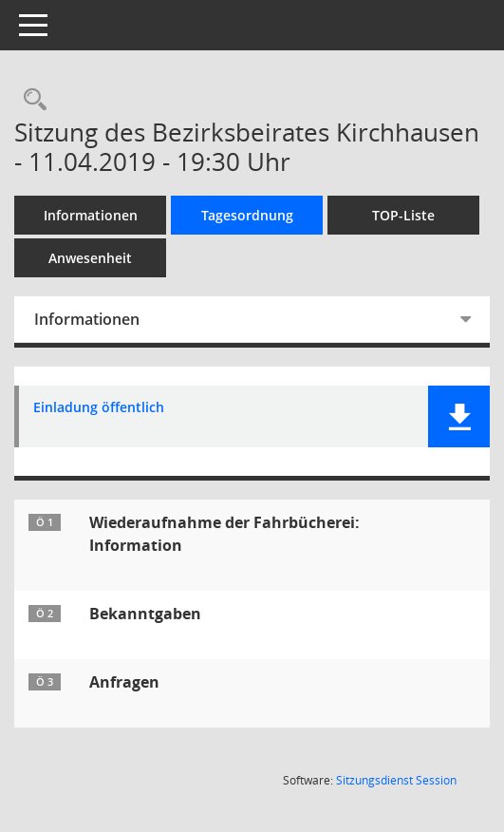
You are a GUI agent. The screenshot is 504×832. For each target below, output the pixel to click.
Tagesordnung (247, 215)
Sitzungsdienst (396, 780)
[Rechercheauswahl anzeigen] (30, 100)
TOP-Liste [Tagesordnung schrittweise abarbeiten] (403, 215)
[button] (459, 416)
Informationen (91, 215)
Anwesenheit (90, 258)
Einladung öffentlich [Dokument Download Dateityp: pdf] (99, 408)
